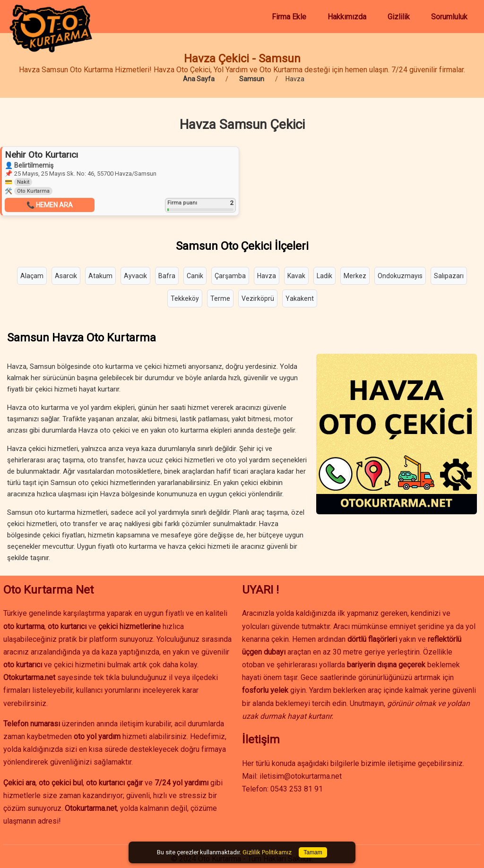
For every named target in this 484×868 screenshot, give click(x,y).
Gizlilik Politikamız (267, 852)
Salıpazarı (449, 276)
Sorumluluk (449, 17)
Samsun (252, 79)
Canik (195, 276)
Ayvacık (135, 276)
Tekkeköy (185, 298)
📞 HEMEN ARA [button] (50, 205)
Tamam (313, 852)
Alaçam (32, 276)
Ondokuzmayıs (400, 276)
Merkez (355, 276)
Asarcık (66, 276)
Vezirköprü (258, 298)
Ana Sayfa (199, 79)
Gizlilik (399, 17)
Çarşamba (230, 276)
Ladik (324, 276)
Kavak (296, 276)
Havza (267, 276)
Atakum (100, 276)
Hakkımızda (347, 17)
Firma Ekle (289, 17)
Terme (220, 298)
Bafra (167, 276)
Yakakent (300, 298)
